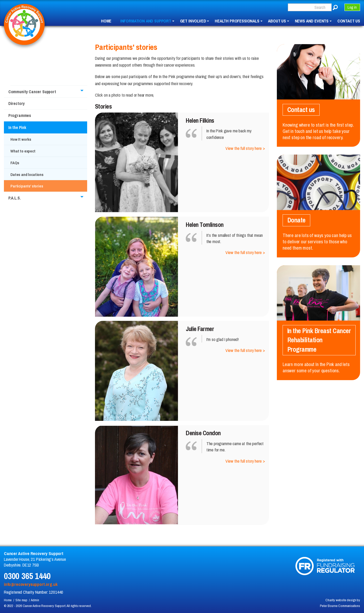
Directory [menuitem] (17, 103)
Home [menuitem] (106, 21)
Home (8, 600)
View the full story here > (245, 148)
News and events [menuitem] (312, 21)
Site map (21, 600)
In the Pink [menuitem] (17, 127)
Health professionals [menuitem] (237, 21)
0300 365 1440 (27, 576)
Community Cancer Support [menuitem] (32, 92)
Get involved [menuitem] (193, 21)
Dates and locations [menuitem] (27, 175)
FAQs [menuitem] (15, 163)
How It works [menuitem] (21, 139)
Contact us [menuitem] (349, 21)
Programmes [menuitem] (20, 115)
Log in (352, 7)
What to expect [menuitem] (23, 151)
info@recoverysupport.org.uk (31, 584)
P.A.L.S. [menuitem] (15, 198)
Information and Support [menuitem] (146, 21)
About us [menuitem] (277, 21)
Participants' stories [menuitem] (27, 186)
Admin (35, 600)
